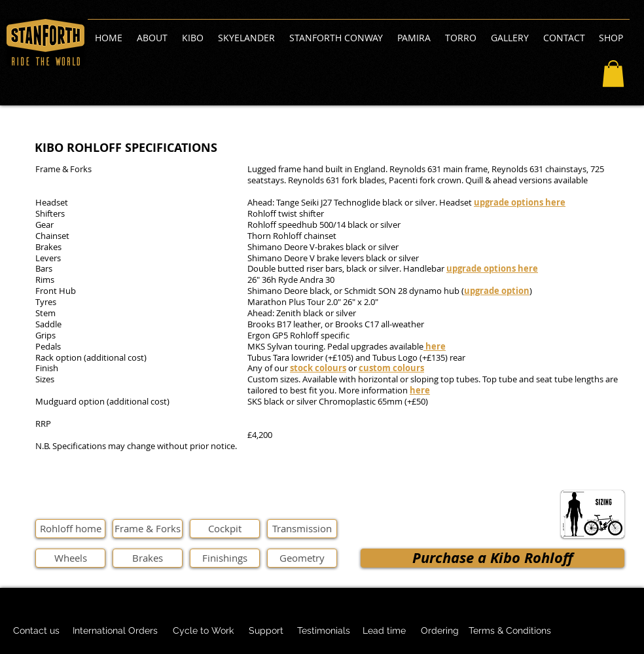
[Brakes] (148, 558)
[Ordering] (440, 631)
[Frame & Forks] (148, 529)
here (420, 390)
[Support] (266, 631)
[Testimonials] (323, 631)
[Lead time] (384, 631)
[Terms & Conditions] (510, 631)
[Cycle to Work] (203, 631)
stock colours (318, 368)
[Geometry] (302, 558)
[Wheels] (70, 558)
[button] (613, 74)
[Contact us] (36, 631)
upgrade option (497, 291)
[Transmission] (302, 529)
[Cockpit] (225, 529)
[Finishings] (225, 558)
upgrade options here (520, 202)
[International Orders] (115, 631)
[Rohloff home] (70, 529)
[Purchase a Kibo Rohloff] (492, 558)
